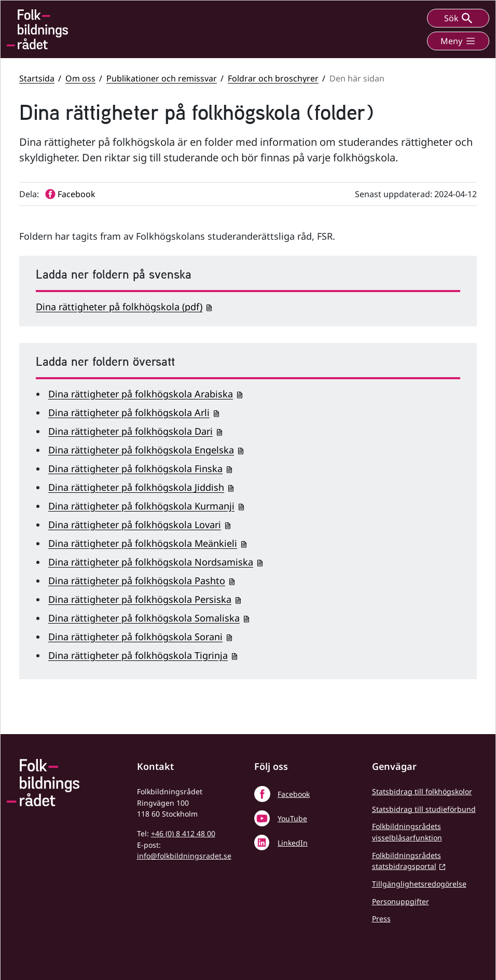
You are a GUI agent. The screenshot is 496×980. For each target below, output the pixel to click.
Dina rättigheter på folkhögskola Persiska (140, 599)
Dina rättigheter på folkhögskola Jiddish (136, 487)
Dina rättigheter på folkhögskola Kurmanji (141, 506)
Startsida (37, 78)
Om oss (80, 78)
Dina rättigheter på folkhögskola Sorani (135, 637)
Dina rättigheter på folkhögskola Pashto (137, 581)
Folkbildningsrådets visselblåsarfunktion (407, 832)
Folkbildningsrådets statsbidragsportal (407, 861)
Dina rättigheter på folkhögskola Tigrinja (138, 655)
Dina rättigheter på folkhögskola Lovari (135, 524)
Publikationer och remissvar (162, 78)
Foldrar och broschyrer (273, 78)
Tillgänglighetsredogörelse (419, 884)
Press (381, 919)
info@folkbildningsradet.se (184, 856)
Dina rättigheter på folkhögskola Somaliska (144, 618)
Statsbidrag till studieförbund (424, 809)
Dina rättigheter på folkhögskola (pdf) (119, 307)
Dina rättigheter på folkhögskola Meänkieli (143, 543)
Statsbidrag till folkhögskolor (422, 791)
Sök (458, 18)
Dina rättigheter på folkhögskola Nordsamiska (151, 562)
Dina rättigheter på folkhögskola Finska (135, 468)
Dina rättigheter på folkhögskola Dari (130, 431)
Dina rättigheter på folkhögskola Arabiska (141, 394)
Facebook (294, 794)
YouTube (292, 818)
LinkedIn (293, 843)
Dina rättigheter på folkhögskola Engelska (141, 450)
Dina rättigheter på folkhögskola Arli (129, 412)
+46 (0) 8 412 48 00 (183, 833)
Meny (458, 41)
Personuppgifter (401, 901)
